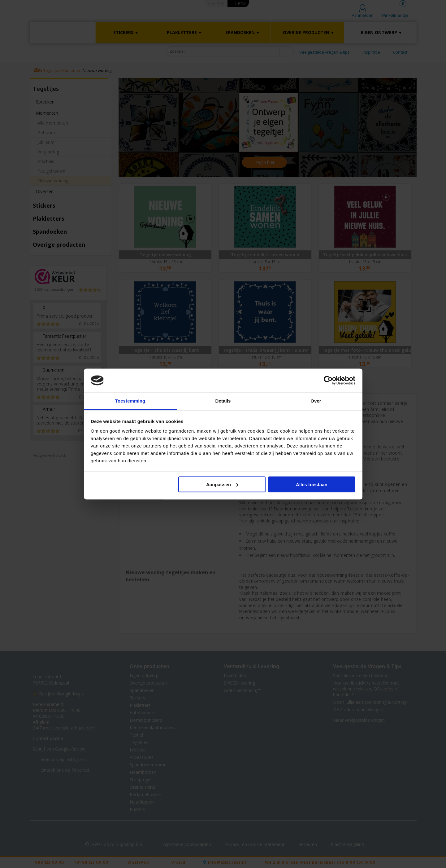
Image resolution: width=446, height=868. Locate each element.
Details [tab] (223, 401)
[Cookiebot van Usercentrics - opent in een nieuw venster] (328, 381)
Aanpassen (222, 484)
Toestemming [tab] (130, 401)
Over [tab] (316, 401)
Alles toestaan (312, 484)
